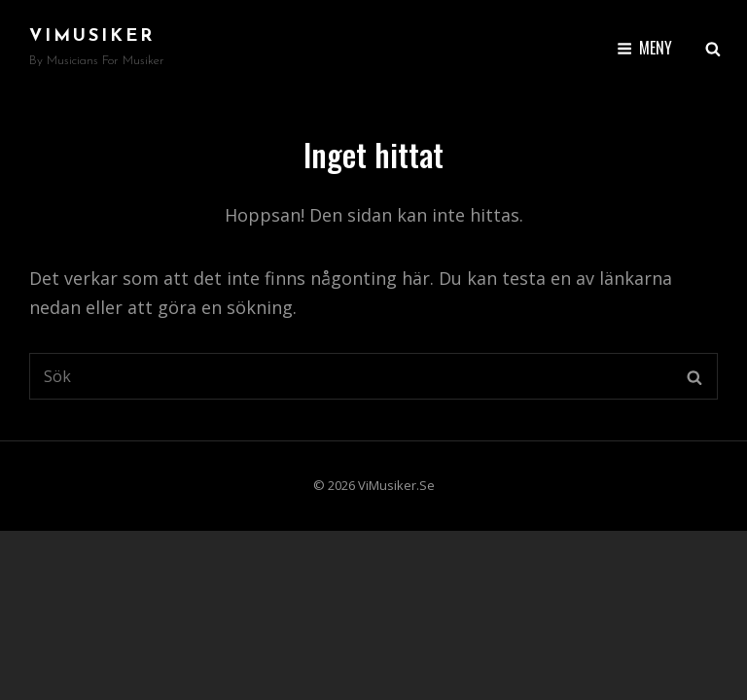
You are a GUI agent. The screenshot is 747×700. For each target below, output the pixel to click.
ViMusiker (92, 36)
